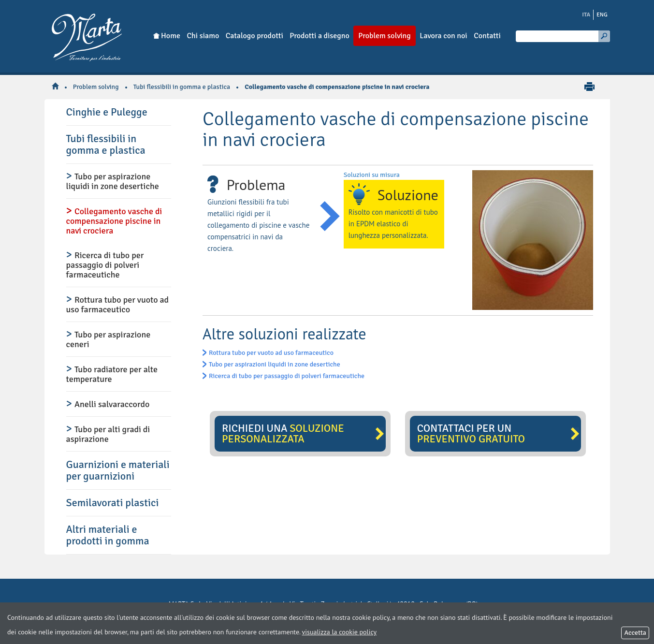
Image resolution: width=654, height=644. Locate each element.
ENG (602, 15)
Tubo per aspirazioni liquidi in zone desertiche (275, 364)
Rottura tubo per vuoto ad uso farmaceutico (271, 353)
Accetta (635, 633)
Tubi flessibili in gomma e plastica (182, 87)
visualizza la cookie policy (340, 632)
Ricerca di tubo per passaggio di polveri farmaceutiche (287, 376)
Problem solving (96, 87)
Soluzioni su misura (372, 175)
